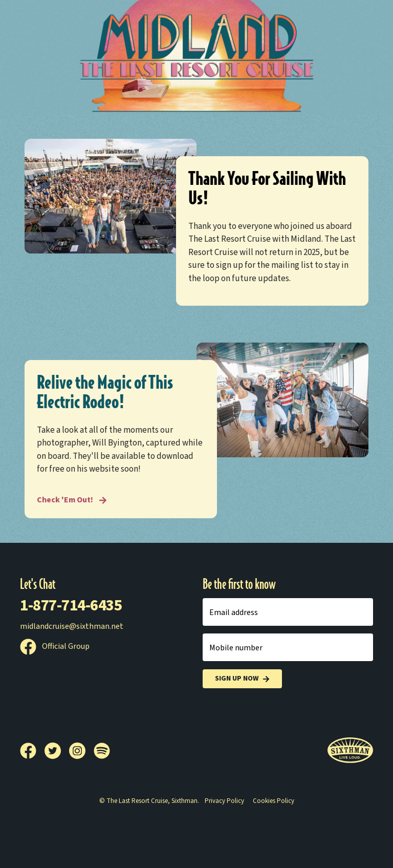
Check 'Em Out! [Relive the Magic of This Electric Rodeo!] (72, 500)
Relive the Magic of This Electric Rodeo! (105, 392)
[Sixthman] (350, 750)
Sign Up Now (242, 679)
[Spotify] (102, 751)
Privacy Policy (224, 801)
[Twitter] (57, 751)
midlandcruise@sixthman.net (72, 626)
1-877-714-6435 (71, 606)
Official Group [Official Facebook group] (55, 646)
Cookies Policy (274, 801)
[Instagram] (81, 751)
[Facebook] (32, 751)
